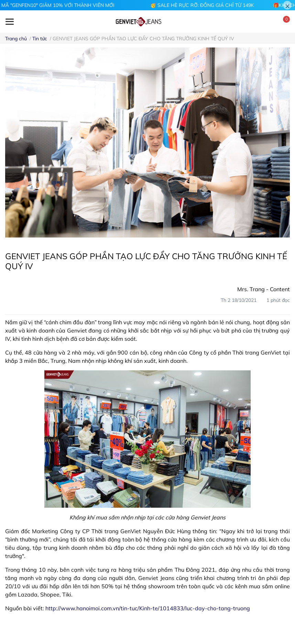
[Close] (287, 5)
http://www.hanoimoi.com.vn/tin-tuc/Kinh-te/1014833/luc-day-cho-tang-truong (148, 608)
